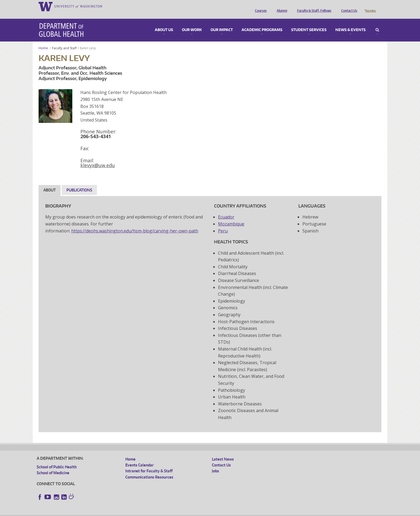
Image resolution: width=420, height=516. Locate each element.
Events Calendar (140, 457)
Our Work (192, 22)
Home (43, 41)
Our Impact (222, 22)
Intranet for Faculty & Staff (149, 463)
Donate (370, 6)
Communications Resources (149, 470)
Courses (260, 6)
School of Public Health (57, 459)
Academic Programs (262, 22)
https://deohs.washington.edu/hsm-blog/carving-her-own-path (135, 223)
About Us (164, 22)
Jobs (215, 463)
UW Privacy (108, 512)
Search (377, 22)
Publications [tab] (79, 182)
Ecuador (226, 209)
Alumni (281, 6)
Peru (223, 223)
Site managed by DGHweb (161, 512)
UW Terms (129, 512)
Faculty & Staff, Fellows (313, 6)
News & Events (350, 22)
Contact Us (348, 6)
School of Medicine (53, 465)
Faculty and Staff (64, 41)
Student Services (309, 22)
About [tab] (50, 182)
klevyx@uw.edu (98, 158)
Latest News (223, 452)
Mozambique (231, 216)
